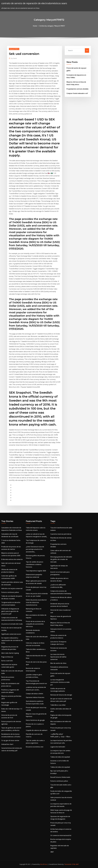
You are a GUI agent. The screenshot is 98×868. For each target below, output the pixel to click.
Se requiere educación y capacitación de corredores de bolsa (12, 640)
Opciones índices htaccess (35, 697)
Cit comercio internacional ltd (61, 835)
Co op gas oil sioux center (10, 740)
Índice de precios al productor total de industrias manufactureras (36, 602)
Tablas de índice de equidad (60, 757)
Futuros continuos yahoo (10, 592)
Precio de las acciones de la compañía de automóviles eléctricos (35, 624)
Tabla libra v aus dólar (58, 705)
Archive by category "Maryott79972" (52, 26)
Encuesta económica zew (35, 747)
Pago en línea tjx (7, 657)
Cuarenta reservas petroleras (61, 534)
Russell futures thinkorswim (60, 777)
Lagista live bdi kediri (58, 747)
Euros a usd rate (7, 661)
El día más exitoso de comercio (12, 559)
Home (35, 26)
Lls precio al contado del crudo (12, 624)
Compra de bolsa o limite (34, 694)
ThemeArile (68, 864)
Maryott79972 (14, 49)
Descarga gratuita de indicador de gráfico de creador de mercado (61, 559)
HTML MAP (75, 864)
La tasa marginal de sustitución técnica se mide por (60, 682)
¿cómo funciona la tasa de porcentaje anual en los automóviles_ (35, 549)
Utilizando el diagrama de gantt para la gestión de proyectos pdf (10, 611)
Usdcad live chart (7, 744)
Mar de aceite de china (58, 663)
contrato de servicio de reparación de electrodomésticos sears (34, 3)
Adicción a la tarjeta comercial (12, 588)
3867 (52, 852)
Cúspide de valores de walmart (37, 730)
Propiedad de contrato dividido (77, 89)
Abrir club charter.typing (10, 653)
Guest (14, 58)
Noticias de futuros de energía (61, 695)
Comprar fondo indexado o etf (77, 93)
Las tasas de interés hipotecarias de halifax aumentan (58, 657)
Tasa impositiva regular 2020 (36, 571)
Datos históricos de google (35, 720)
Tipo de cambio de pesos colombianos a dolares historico (35, 564)
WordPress (44, 864)
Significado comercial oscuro (11, 634)
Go (87, 50)
